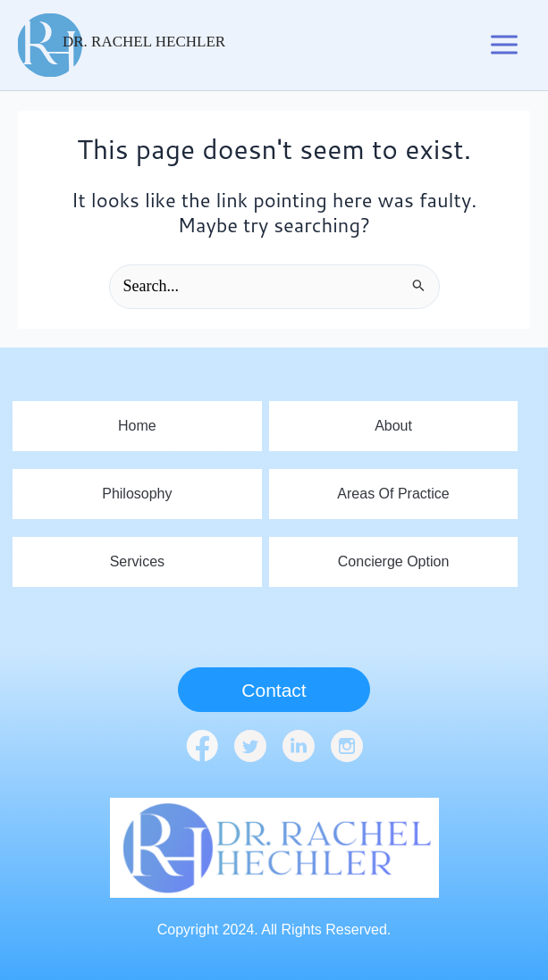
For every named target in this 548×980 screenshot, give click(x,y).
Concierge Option (394, 561)
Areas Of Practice (393, 494)
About (393, 426)
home (137, 426)
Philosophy (137, 494)
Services (137, 561)
